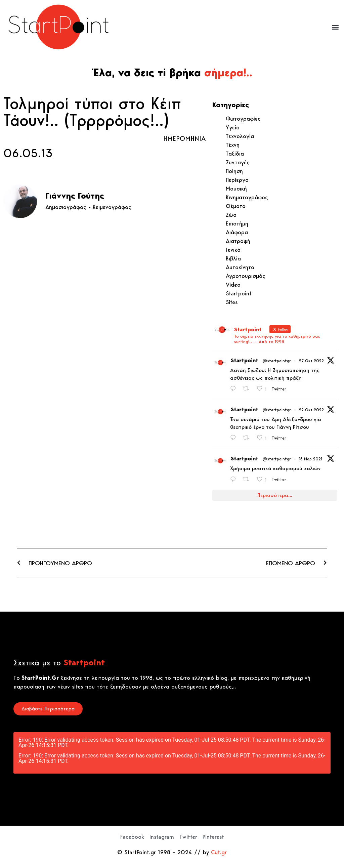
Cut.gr (219, 852)
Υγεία (233, 127)
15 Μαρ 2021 (311, 459)
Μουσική (236, 189)
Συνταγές (238, 162)
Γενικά (233, 250)
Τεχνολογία (240, 136)
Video (233, 285)
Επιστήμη (237, 223)
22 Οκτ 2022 (311, 410)
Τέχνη (233, 145)
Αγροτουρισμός (246, 276)
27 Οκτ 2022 (311, 361)
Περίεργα (237, 180)
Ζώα (231, 215)
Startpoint (239, 293)
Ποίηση (234, 171)
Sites (232, 302)
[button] (335, 27)
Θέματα (236, 206)
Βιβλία (233, 258)
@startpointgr (277, 361)
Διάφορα (237, 232)
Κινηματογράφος (247, 197)
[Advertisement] (104, 274)
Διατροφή (238, 241)
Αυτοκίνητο (240, 267)
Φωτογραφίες (243, 119)
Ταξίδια (235, 154)
